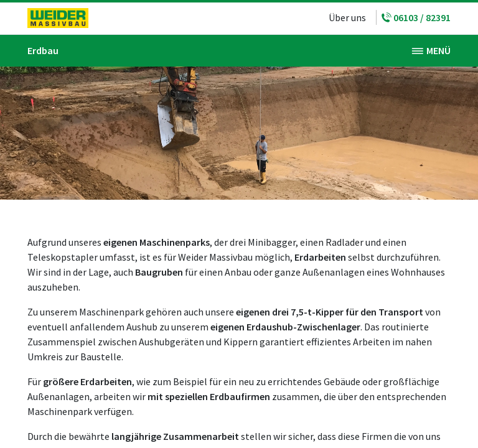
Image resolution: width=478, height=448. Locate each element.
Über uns (347, 17)
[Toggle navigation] (431, 51)
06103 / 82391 (416, 17)
